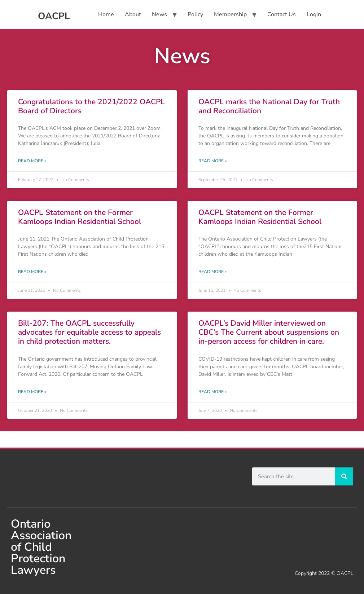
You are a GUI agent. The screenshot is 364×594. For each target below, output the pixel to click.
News (159, 14)
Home (106, 14)
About (133, 14)
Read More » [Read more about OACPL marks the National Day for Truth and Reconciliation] (212, 161)
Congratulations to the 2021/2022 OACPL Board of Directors (91, 106)
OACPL (54, 16)
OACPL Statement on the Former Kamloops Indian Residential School (80, 217)
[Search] (344, 476)
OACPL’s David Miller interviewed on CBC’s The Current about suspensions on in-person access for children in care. (269, 332)
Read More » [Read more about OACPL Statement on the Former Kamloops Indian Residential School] (32, 272)
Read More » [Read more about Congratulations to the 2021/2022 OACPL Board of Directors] (32, 161)
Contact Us (282, 14)
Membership (230, 14)
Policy (195, 14)
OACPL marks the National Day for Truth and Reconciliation (269, 106)
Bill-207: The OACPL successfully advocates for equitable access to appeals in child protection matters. (89, 332)
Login (314, 14)
